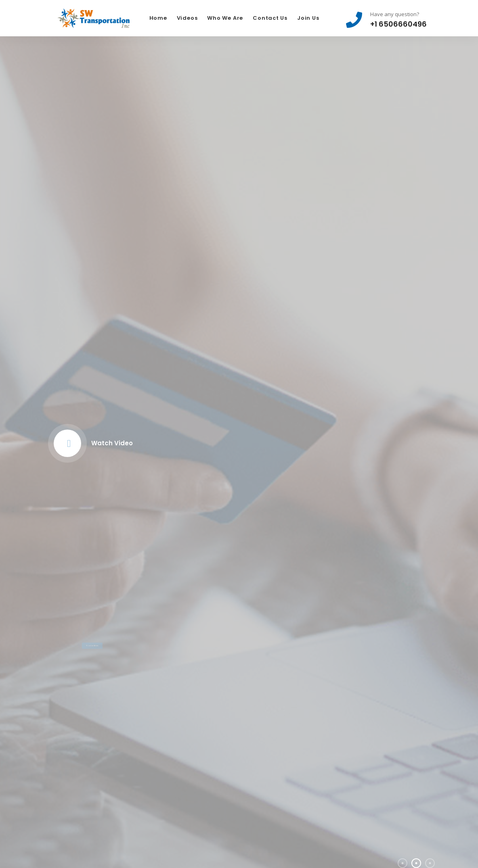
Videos (187, 18)
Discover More (92, 627)
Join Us (308, 18)
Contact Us (270, 18)
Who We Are (225, 18)
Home (158, 18)
